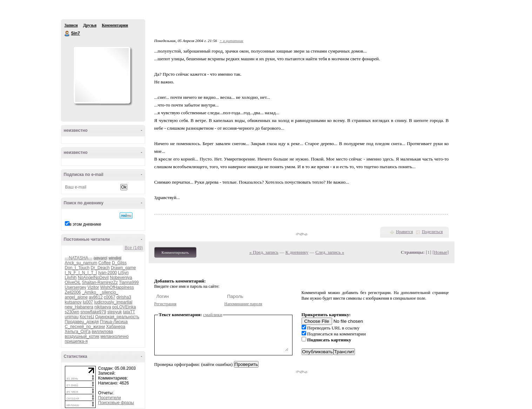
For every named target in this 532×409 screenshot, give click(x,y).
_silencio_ (109, 292)
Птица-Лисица (114, 322)
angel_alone (76, 297)
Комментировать (175, 252)
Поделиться (432, 232)
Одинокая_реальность (117, 317)
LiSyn (123, 273)
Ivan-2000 (107, 273)
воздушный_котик (82, 336)
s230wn (72, 312)
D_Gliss (119, 263)
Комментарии (115, 25)
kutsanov (73, 302)
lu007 (88, 302)
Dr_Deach (100, 268)
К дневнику (297, 252)
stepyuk (115, 312)
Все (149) (134, 248)
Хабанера (116, 327)
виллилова (103, 332)
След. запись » (330, 252)
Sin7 (67, 34)
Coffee (105, 263)
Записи (71, 25)
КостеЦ (87, 317)
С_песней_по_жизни (85, 327)
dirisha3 (124, 297)
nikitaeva (103, 307)
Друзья (90, 25)
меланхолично (114, 336)
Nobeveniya (121, 278)
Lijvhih (71, 278)
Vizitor (93, 287)
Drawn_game (123, 268)
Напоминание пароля (243, 304)
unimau (72, 317)
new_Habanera (79, 307)
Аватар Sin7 (102, 75)
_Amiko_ (90, 292)
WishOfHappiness (117, 287)
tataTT (129, 312)
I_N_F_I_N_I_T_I (81, 273)
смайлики (213, 315)
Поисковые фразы (116, 403)
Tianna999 (129, 282)
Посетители (110, 398)
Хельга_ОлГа (78, 332)
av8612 (96, 297)
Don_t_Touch (77, 268)
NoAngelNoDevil (93, 278)
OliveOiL (73, 282)
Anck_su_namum (81, 263)
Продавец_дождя (82, 322)
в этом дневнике (85, 224)
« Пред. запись (264, 252)
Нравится (404, 232)
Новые (441, 252)
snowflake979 (93, 312)
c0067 (110, 297)
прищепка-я (76, 341)
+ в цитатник (231, 41)
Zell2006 (73, 292)
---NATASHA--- (79, 258)
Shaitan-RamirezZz (100, 282)
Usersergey (76, 287)
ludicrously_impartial (113, 302)
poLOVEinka (124, 307)
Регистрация (166, 304)
